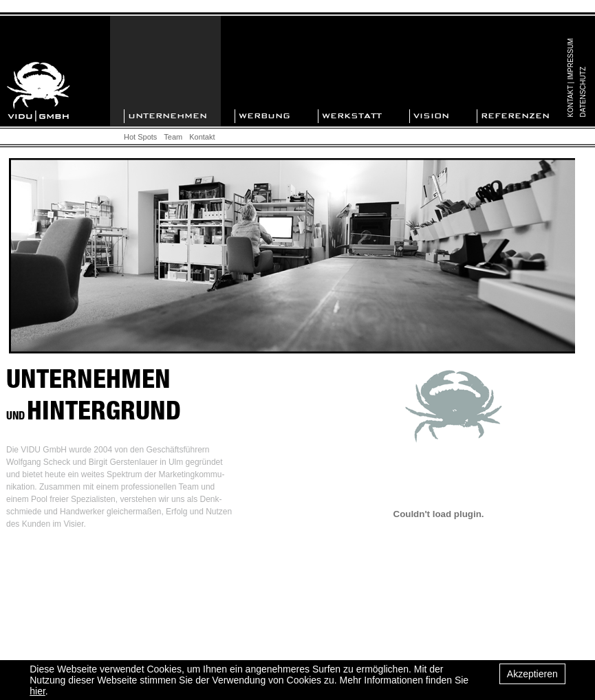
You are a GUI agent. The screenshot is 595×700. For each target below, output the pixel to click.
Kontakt (202, 137)
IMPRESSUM (571, 59)
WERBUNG (264, 116)
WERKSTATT (352, 116)
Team (173, 137)
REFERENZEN (515, 116)
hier (37, 691)
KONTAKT (571, 101)
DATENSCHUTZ (584, 92)
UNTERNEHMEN (167, 116)
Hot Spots (140, 137)
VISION (431, 116)
